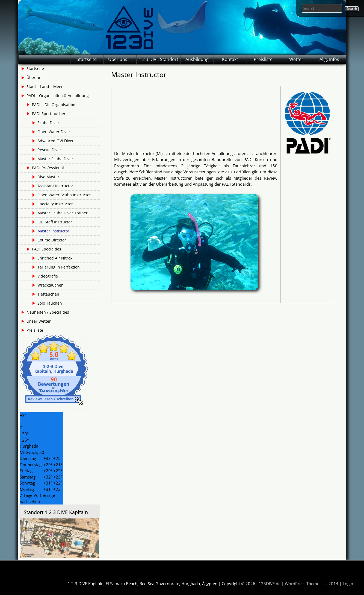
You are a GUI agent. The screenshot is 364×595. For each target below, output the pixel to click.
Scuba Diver (48, 123)
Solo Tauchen (50, 303)
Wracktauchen (51, 285)
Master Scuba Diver (55, 159)
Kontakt (230, 59)
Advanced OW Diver (56, 141)
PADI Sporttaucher (49, 114)
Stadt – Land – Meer (45, 87)
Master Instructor (53, 231)
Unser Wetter (39, 321)
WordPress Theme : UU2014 (312, 584)
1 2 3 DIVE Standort (159, 59)
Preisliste (263, 59)
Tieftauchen (48, 294)
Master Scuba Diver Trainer (63, 213)
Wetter (296, 59)
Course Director (52, 240)
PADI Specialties (47, 249)
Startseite (87, 59)
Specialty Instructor (55, 204)
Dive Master (48, 177)
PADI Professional (48, 168)
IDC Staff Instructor (55, 222)
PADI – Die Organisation (54, 105)
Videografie (48, 276)
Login (348, 584)
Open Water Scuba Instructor (64, 195)
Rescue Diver (49, 150)
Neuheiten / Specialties (48, 312)
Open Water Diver (54, 132)
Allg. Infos (329, 59)
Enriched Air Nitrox (55, 258)
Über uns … (120, 59)
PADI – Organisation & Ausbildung (58, 96)
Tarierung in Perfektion (59, 267)
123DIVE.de (270, 584)
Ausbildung (197, 59)
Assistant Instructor (55, 186)
